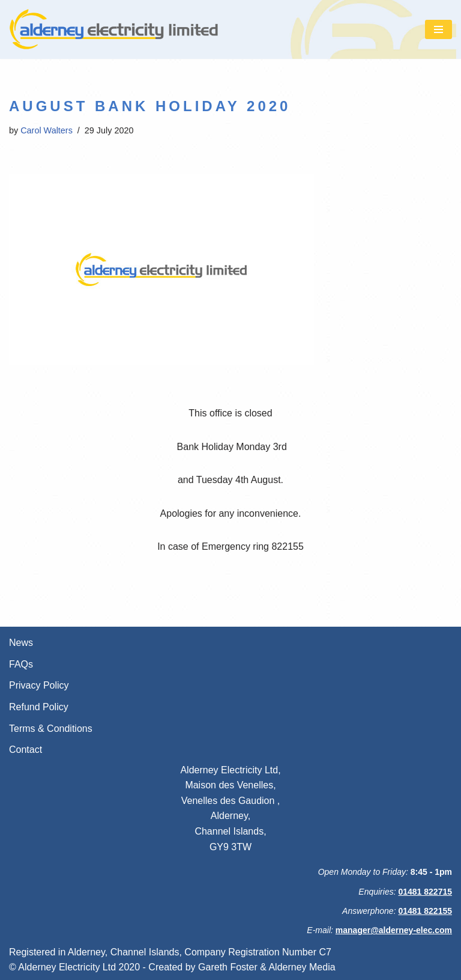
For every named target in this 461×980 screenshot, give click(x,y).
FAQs (21, 664)
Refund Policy (39, 707)
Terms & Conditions (51, 729)
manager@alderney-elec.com (394, 930)
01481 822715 (425, 892)
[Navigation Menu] (438, 29)
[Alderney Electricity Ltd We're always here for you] (114, 29)
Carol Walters (47, 130)
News (21, 643)
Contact (26, 750)
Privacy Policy (39, 685)
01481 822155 (425, 911)
